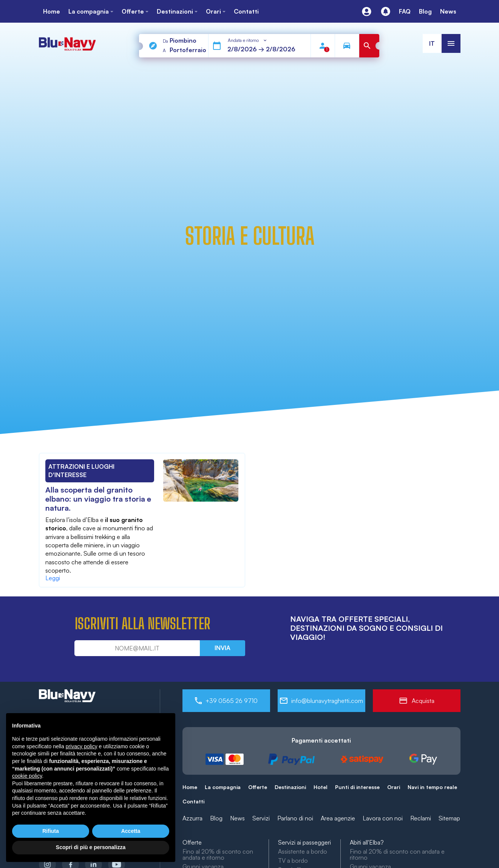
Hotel (321, 787)
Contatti (193, 801)
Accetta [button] (131, 831)
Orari (394, 787)
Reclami (421, 818)
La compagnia (223, 787)
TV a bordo (293, 860)
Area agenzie (338, 818)
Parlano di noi (295, 818)
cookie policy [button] (27, 776)
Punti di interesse (357, 787)
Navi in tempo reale (432, 787)
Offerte (258, 787)
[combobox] (248, 40)
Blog (216, 818)
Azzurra (192, 818)
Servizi (261, 818)
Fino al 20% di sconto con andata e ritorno (218, 854)
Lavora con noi (383, 818)
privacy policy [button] (82, 746)
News (237, 818)
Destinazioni (290, 787)
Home (190, 787)
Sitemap (449, 818)
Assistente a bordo (303, 851)
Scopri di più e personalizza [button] (91, 847)
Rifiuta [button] (51, 831)
